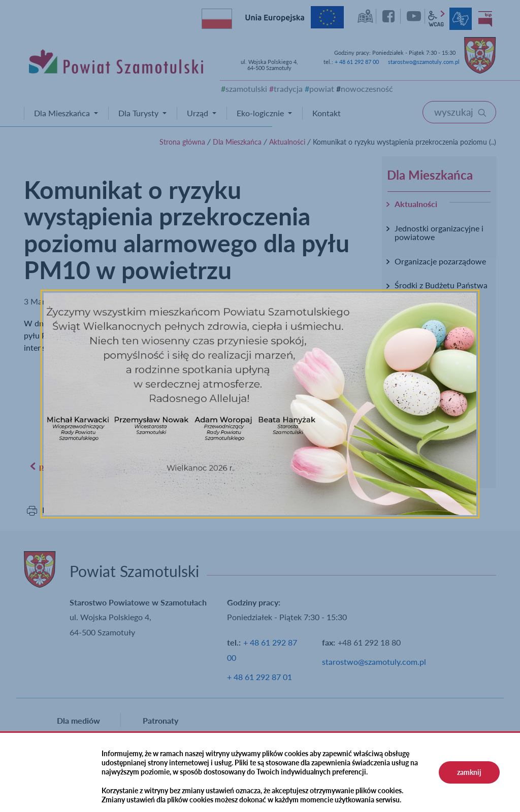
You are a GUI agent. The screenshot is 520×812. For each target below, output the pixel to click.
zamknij (469, 772)
